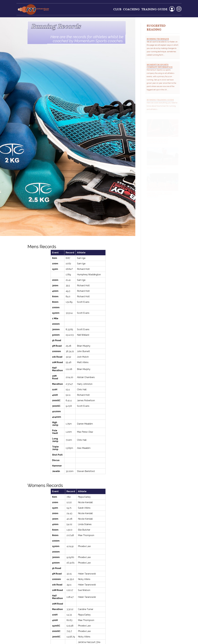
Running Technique (158, 42)
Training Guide (154, 9)
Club (117, 9)
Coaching (131, 9)
